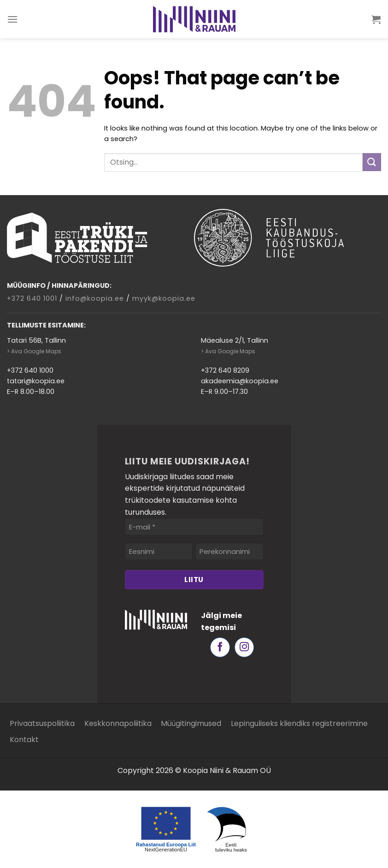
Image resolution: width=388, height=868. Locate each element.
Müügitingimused (191, 723)
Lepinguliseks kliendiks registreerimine (299, 723)
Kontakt (24, 740)
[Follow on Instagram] (244, 647)
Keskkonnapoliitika (118, 723)
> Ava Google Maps (34, 351)
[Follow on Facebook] (220, 647)
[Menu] (13, 19)
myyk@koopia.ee (164, 298)
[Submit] (372, 162)
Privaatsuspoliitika (42, 723)
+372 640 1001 (32, 298)
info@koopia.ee (95, 298)
